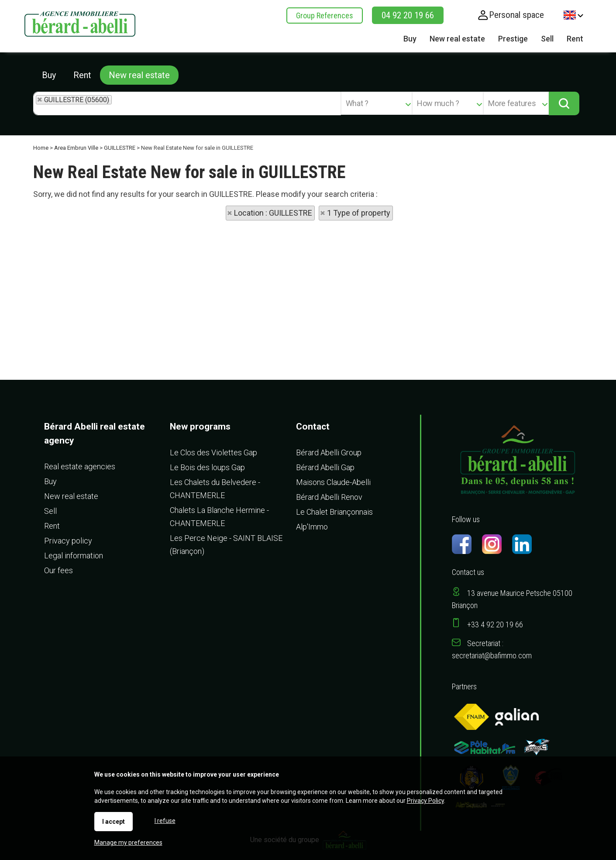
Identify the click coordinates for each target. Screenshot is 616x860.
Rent (82, 75)
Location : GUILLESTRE (273, 213)
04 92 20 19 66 (408, 15)
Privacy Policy (425, 801)
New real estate (139, 75)
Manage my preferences (128, 843)
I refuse (165, 821)
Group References (325, 15)
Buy (49, 75)
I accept (114, 822)
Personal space (516, 15)
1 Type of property (359, 213)
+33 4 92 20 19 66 (495, 624)
